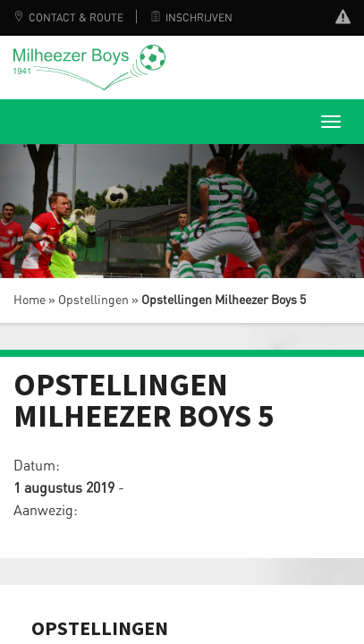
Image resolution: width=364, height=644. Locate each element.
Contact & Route (68, 18)
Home (30, 301)
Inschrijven (191, 18)
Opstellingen (93, 301)
